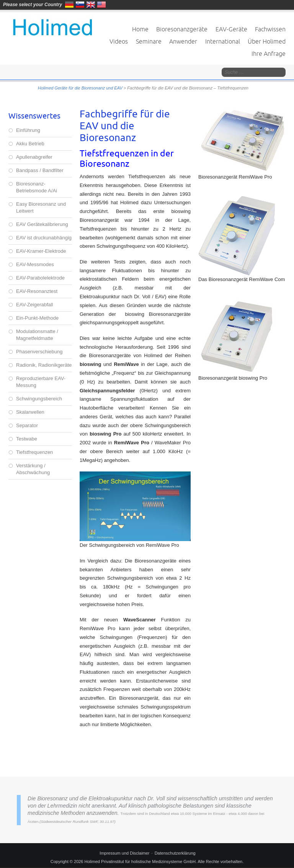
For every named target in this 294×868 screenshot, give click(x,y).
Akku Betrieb (30, 144)
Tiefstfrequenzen (34, 452)
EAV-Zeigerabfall (35, 305)
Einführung (28, 130)
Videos (119, 41)
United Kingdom (91, 5)
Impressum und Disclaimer (124, 853)
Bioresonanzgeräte (182, 29)
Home (140, 29)
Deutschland (69, 5)
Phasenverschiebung (39, 352)
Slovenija (80, 5)
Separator (27, 425)
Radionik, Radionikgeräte (44, 365)
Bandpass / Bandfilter (40, 170)
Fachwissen (270, 29)
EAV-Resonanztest (37, 291)
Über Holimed (267, 41)
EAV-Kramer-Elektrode (41, 251)
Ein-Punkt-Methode (37, 318)
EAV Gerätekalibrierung (42, 224)
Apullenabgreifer (34, 157)
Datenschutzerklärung (175, 853)
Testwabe (27, 439)
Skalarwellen (30, 412)
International (223, 41)
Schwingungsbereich (39, 399)
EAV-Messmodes (35, 264)
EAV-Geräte (231, 29)
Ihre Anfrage (269, 54)
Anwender (183, 41)
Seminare (149, 41)
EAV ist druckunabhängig (44, 238)
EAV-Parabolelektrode (40, 278)
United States (101, 5)
